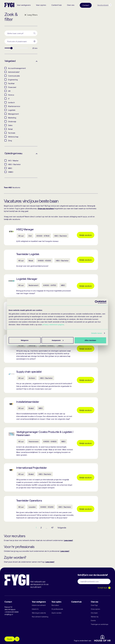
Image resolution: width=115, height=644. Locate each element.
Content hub (57, 5)
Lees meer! (105, 523)
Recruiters (55, 588)
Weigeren (90, 340)
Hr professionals (57, 592)
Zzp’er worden (57, 596)
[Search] (34, 33)
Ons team (94, 596)
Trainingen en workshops (100, 607)
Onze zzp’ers (95, 592)
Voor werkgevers (24, 5)
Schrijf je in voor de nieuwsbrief (93, 557)
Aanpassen (57, 340)
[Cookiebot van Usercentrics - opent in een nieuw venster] (97, 302)
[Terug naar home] (9, 5)
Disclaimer (86, 634)
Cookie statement (72, 634)
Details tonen (97, 333)
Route (10, 622)
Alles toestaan (24, 340)
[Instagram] (19, 635)
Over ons (71, 5)
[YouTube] (25, 635)
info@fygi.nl (9, 597)
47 (77, 510)
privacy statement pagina (53, 324)
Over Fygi (94, 588)
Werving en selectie (39, 596)
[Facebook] (7, 635)
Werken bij (95, 599)
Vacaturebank (103, 5)
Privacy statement (56, 634)
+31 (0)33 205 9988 (12, 595)
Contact (86, 5)
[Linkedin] (13, 635)
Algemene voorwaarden (102, 634)
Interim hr (35, 592)
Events (93, 603)
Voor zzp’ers (41, 5)
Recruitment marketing (40, 599)
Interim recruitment (39, 588)
